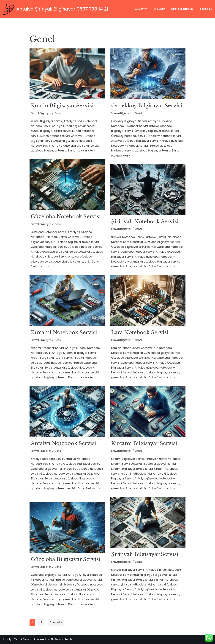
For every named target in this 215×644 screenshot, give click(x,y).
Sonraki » (56, 622)
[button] (195, 9)
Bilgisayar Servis (61, 640)
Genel (58, 113)
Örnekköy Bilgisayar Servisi (147, 106)
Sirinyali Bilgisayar (41, 113)
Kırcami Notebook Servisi (64, 332)
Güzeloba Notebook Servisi (66, 216)
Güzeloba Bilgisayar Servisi (66, 559)
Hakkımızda (159, 9)
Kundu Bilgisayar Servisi (62, 106)
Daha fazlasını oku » (82, 151)
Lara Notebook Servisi (140, 332)
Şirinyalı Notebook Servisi (145, 221)
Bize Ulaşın (206, 9)
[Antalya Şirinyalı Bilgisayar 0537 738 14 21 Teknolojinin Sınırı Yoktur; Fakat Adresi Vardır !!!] (55, 9)
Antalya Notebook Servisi (63, 443)
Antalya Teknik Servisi (17, 640)
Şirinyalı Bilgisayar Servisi (145, 554)
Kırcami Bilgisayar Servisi (144, 443)
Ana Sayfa (141, 9)
